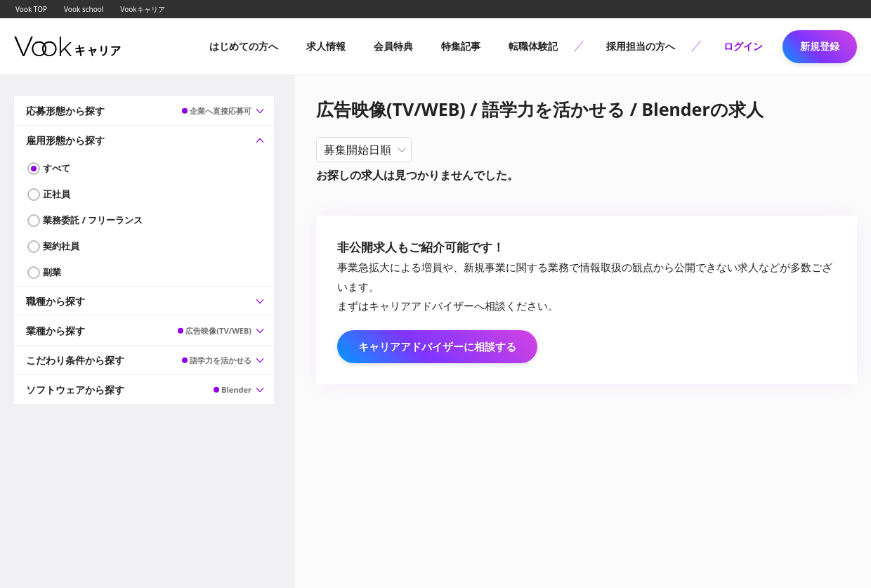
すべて (57, 168)
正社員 (57, 194)
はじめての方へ (244, 46)
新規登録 (820, 46)
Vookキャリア (142, 9)
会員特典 (393, 46)
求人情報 (326, 46)
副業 (52, 272)
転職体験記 (533, 46)
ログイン (743, 46)
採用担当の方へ (641, 46)
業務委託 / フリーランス (93, 220)
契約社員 (61, 246)
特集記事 (461, 46)
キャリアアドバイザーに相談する (437, 346)
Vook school (84, 9)
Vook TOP (31, 9)
